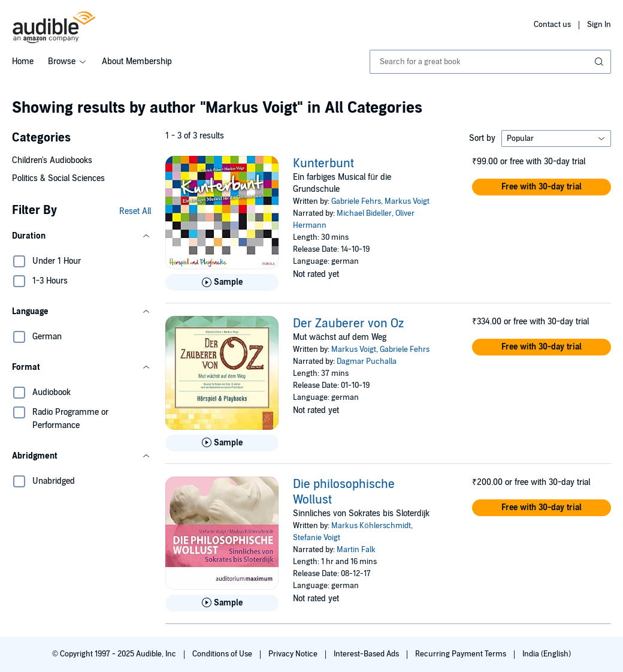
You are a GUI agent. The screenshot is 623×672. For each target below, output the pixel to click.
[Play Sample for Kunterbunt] (222, 282)
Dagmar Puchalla (367, 361)
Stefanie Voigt (317, 538)
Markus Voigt (407, 201)
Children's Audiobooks (52, 160)
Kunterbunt (323, 164)
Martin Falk (356, 550)
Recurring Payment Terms (462, 654)
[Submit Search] (600, 62)
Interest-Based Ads (367, 654)
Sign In (599, 25)
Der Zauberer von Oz (348, 324)
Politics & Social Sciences (58, 178)
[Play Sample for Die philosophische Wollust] (222, 603)
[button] (81, 236)
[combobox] (490, 62)
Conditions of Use (223, 654)
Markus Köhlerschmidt (371, 526)
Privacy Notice (294, 654)
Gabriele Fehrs (356, 201)
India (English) (547, 654)
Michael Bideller (364, 213)
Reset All (135, 211)
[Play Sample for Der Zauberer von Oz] (222, 443)
